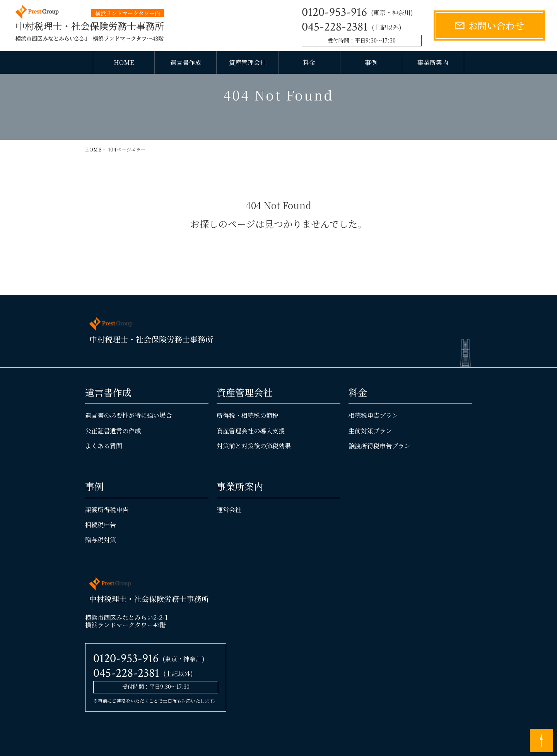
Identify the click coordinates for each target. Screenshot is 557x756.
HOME (124, 62)
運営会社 (229, 532)
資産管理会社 (248, 62)
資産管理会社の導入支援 (251, 454)
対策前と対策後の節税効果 (254, 469)
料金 (309, 62)
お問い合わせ (496, 25)
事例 (371, 62)
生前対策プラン (370, 454)
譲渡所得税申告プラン (379, 469)
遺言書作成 (186, 62)
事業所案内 (433, 62)
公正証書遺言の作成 (113, 454)
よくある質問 (104, 469)
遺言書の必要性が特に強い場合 (128, 438)
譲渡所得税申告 (107, 532)
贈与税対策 (101, 563)
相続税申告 (101, 547)
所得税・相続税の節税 (248, 438)
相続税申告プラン (373, 438)
